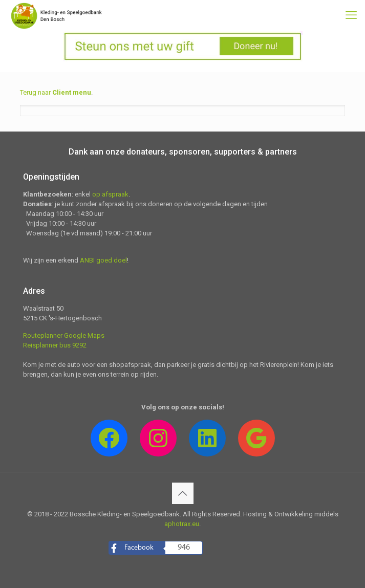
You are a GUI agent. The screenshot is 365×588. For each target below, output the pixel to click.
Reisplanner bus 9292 (55, 345)
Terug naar (56, 92)
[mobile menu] (351, 15)
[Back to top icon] (183, 493)
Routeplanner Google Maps (64, 335)
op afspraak (110, 194)
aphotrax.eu (182, 524)
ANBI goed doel (103, 260)
